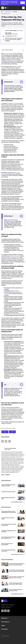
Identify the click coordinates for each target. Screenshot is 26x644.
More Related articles (18, 554)
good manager (9, 54)
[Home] (8, 8)
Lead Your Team (8, 12)
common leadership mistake (11, 87)
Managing (15, 12)
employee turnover (12, 152)
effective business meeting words (13, 391)
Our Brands (5, 629)
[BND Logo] (7, 601)
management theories (11, 60)
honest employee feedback (15, 314)
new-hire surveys (14, 291)
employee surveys (14, 256)
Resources (5, 618)
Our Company (6, 622)
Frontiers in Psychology (14, 104)
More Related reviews (18, 502)
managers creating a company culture (11, 257)
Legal (3, 625)
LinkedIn (8, 475)
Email (3, 475)
